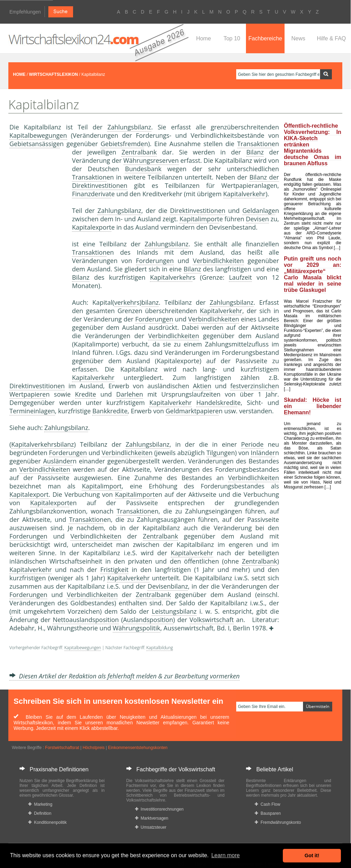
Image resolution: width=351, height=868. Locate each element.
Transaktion (254, 144)
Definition (40, 813)
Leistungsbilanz (174, 611)
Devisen (257, 219)
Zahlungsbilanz (129, 127)
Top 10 (232, 38)
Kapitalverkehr (245, 194)
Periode (252, 444)
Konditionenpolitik (47, 822)
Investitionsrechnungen (159, 809)
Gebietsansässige (35, 144)
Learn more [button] (225, 855)
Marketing (40, 804)
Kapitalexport (92, 227)
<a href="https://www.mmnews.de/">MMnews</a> (37, 264)
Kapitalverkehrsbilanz (42, 444)
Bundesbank (143, 169)
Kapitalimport (199, 219)
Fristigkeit (114, 570)
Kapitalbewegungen (38, 135)
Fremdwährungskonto (278, 822)
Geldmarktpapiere (192, 411)
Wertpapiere (28, 394)
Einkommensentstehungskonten (138, 748)
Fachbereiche (265, 38)
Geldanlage (259, 210)
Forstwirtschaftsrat (62, 748)
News (298, 38)
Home (204, 38)
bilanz (150, 302)
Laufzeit (240, 277)
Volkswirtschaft (212, 620)
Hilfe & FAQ (332, 38)
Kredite (86, 394)
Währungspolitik (137, 628)
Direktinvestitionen (198, 210)
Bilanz (255, 152)
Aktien (202, 386)
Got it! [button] (312, 855)
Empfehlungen (25, 12)
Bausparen (268, 813)
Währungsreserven (151, 160)
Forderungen (155, 261)
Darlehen (130, 394)
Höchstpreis (93, 748)
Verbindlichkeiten (218, 261)
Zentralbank (139, 152)
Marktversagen (152, 818)
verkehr (125, 302)
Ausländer (58, 461)
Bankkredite (110, 411)
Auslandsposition (148, 620)
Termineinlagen (32, 411)
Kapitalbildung (160, 648)
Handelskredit (217, 403)
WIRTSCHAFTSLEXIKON (53, 74)
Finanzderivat (92, 194)
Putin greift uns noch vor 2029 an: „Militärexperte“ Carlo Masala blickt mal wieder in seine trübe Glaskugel (313, 274)
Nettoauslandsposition (86, 620)
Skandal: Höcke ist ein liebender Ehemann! (313, 406)
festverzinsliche (253, 386)
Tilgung (217, 453)
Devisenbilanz (168, 586)
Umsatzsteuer (151, 827)
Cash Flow (267, 804)
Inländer (263, 453)
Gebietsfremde (122, 144)
